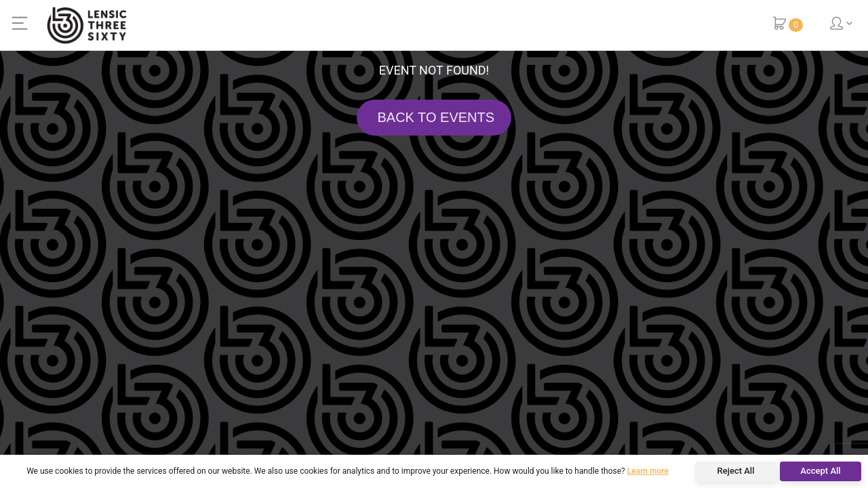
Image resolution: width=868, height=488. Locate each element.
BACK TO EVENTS (434, 117)
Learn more (648, 471)
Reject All (736, 471)
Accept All (820, 471)
